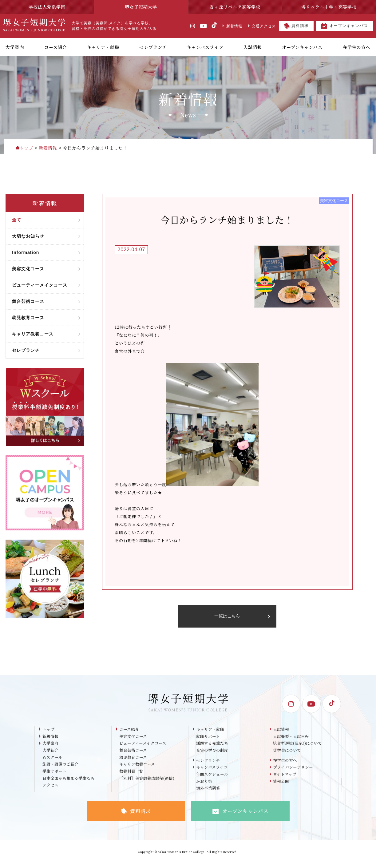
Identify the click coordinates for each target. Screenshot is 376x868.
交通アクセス (262, 26)
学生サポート (54, 775)
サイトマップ (285, 778)
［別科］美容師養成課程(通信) (147, 783)
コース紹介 (129, 732)
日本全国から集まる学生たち (68, 783)
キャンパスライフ (212, 771)
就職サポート (208, 739)
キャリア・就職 (210, 732)
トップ (48, 732)
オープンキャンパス (344, 26)
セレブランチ (208, 764)
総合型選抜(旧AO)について (297, 747)
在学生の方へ (285, 764)
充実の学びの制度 (212, 754)
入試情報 (281, 732)
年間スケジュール (212, 778)
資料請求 (296, 26)
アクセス (50, 790)
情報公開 (281, 786)
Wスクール (53, 761)
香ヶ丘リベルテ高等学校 (235, 7)
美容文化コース (133, 739)
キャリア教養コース (137, 768)
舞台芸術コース (133, 754)
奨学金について (287, 754)
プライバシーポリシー (293, 771)
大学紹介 (50, 754)
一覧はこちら (242, 618)
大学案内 (50, 747)
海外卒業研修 (208, 793)
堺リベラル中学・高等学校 (329, 7)
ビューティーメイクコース (143, 747)
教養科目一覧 (131, 775)
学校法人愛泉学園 (47, 7)
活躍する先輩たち (212, 747)
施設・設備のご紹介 (60, 768)
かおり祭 (204, 786)
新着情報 (232, 26)
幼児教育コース (133, 761)
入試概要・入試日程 (291, 739)
